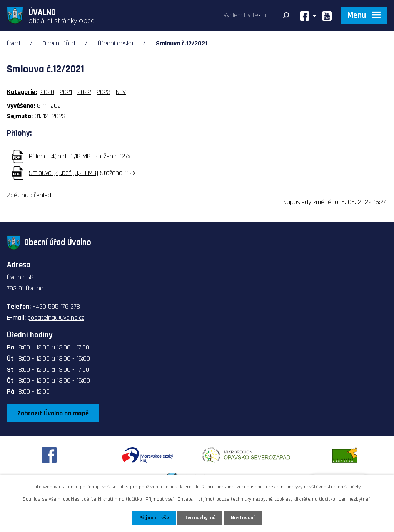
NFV (121, 92)
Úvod (13, 43)
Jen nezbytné (200, 518)
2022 (84, 92)
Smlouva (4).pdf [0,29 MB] (63, 173)
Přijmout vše (154, 518)
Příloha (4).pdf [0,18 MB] (61, 156)
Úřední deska (115, 43)
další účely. (350, 487)
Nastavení (243, 518)
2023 (104, 92)
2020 (47, 92)
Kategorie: (22, 92)
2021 (66, 92)
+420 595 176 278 (56, 306)
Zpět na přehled (29, 195)
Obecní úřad (59, 43)
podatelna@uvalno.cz (56, 318)
